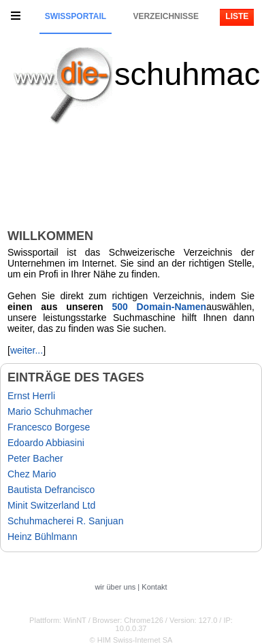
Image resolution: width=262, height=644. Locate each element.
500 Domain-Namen (159, 307)
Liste (237, 16)
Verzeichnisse (166, 16)
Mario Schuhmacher (50, 411)
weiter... (27, 350)
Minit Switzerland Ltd (51, 505)
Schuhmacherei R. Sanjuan (65, 521)
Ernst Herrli (31, 396)
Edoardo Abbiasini (46, 443)
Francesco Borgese (49, 427)
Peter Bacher (35, 458)
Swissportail (76, 16)
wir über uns (115, 587)
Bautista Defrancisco (51, 490)
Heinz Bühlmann (43, 537)
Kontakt (154, 587)
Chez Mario (32, 474)
